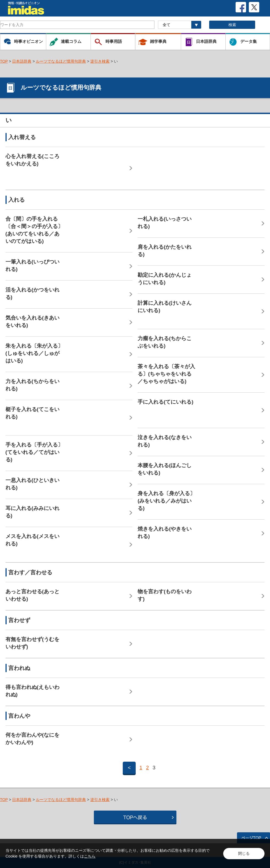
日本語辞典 (22, 61)
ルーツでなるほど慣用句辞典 (61, 61)
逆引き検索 (100, 61)
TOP (4, 61)
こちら (90, 856)
